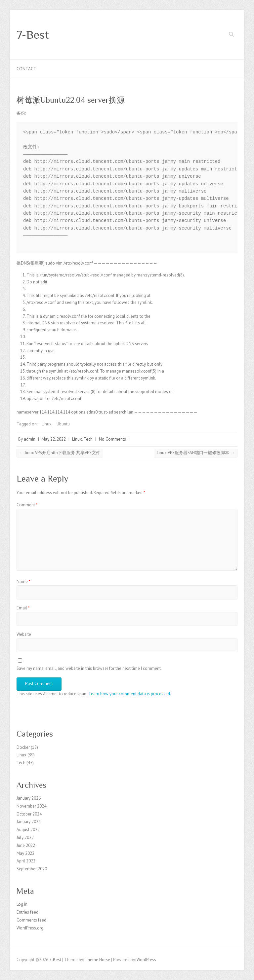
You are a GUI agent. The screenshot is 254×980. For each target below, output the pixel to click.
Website (24, 634)
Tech (88, 439)
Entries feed (27, 912)
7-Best (33, 35)
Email (23, 608)
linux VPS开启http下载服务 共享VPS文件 (60, 453)
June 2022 (26, 845)
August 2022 (28, 830)
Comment (27, 505)
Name (23, 581)
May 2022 (25, 853)
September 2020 (32, 869)
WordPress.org (30, 928)
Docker (23, 747)
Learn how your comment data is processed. (130, 694)
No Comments (112, 439)
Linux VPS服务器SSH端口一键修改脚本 (196, 453)
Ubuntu (63, 424)
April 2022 (26, 861)
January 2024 (29, 822)
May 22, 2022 (54, 439)
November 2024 (31, 806)
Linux (47, 424)
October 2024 (29, 814)
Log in (22, 904)
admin (30, 439)
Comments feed (31, 920)
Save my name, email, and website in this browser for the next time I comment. (89, 668)
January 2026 (29, 798)
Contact (26, 69)
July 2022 (25, 837)
